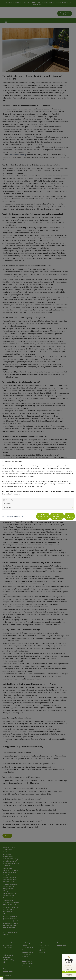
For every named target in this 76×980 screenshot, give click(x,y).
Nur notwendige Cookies (28, 518)
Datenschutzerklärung (8, 512)
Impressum (20, 512)
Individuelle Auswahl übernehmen (47, 518)
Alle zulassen (66, 518)
